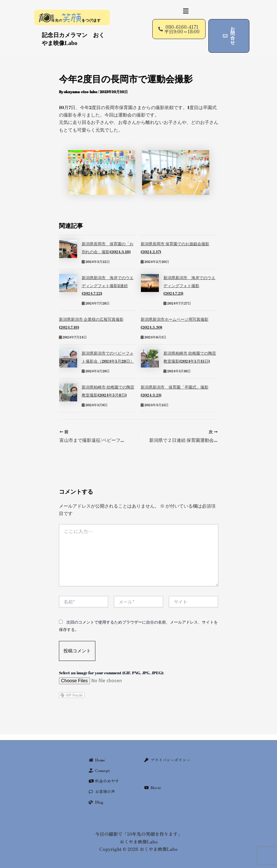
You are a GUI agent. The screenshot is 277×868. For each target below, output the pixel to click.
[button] (186, 11)
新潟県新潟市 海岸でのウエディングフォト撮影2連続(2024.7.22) (108, 284)
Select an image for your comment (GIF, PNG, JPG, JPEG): (111, 670)
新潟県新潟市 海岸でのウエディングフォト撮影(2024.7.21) (189, 284)
